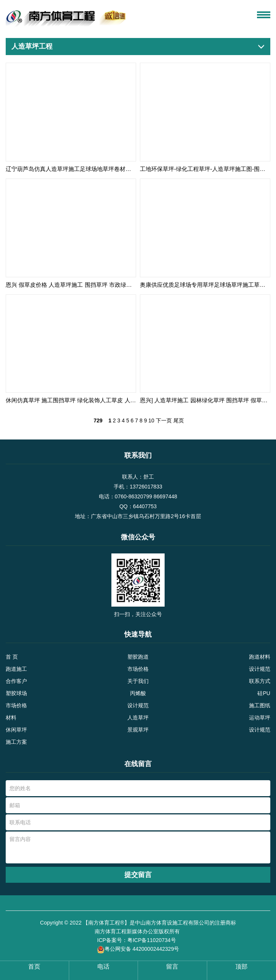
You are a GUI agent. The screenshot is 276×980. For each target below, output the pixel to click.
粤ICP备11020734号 (152, 940)
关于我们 (138, 681)
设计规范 (260, 669)
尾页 (179, 420)
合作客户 (16, 681)
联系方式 (260, 681)
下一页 (164, 420)
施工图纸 (260, 705)
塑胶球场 (16, 693)
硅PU (264, 693)
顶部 (241, 967)
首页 (34, 967)
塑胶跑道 (138, 657)
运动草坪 (260, 718)
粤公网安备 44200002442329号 (138, 949)
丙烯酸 (138, 693)
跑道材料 (260, 657)
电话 (103, 967)
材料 (11, 718)
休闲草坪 (16, 730)
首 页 (12, 657)
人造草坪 (138, 718)
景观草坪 (138, 730)
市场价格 (138, 669)
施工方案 (16, 742)
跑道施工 (16, 669)
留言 (172, 967)
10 (151, 420)
